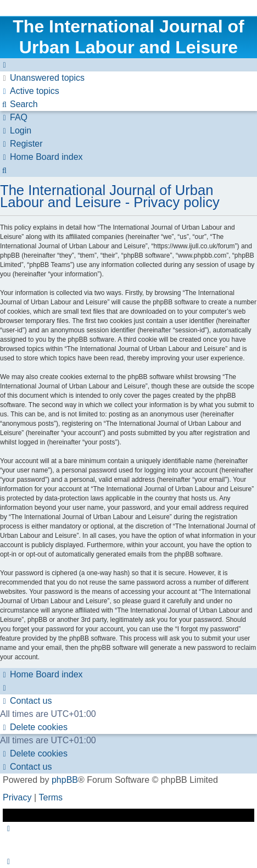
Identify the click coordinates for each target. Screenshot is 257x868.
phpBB (65, 780)
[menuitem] (42, 78)
